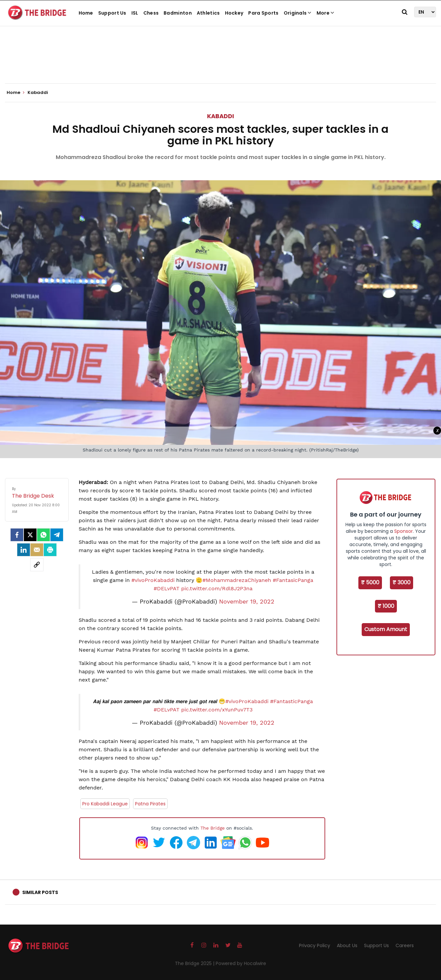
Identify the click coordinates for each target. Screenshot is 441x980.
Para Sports (263, 13)
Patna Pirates (150, 804)
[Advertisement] (221, 63)
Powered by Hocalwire (241, 963)
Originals (298, 13)
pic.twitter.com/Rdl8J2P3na (217, 588)
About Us (347, 945)
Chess (151, 13)
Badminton (178, 13)
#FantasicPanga (293, 580)
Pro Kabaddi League (105, 804)
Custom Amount (386, 629)
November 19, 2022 (247, 602)
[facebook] (17, 535)
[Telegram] (57, 535)
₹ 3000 (402, 582)
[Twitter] (30, 535)
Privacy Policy (315, 945)
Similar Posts (40, 892)
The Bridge (213, 828)
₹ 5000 (370, 582)
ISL (135, 13)
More (326, 13)
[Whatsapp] (43, 535)
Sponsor (404, 531)
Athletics (208, 13)
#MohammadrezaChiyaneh (237, 580)
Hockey (234, 13)
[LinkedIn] (24, 550)
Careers (405, 945)
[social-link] (37, 565)
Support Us (112, 13)
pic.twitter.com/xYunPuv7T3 (217, 710)
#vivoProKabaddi (153, 580)
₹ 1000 (386, 606)
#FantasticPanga (292, 701)
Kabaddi (220, 116)
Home (86, 13)
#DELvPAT (167, 588)
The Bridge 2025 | (195, 963)
